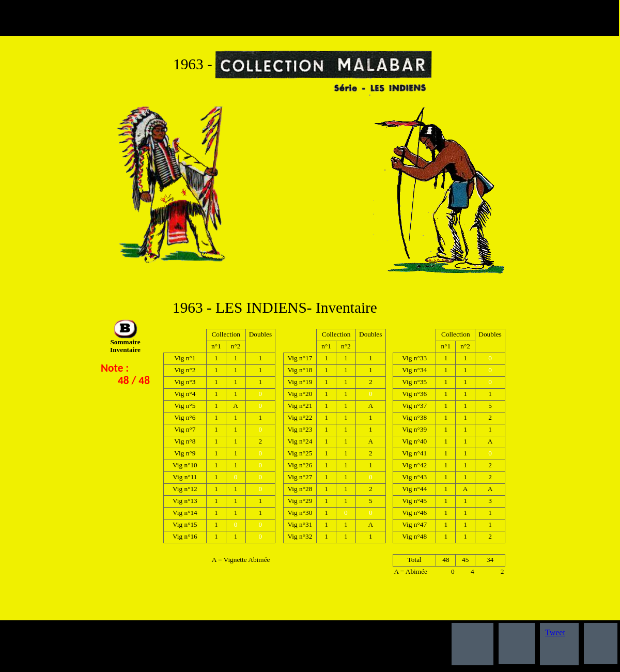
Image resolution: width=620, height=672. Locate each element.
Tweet (555, 632)
